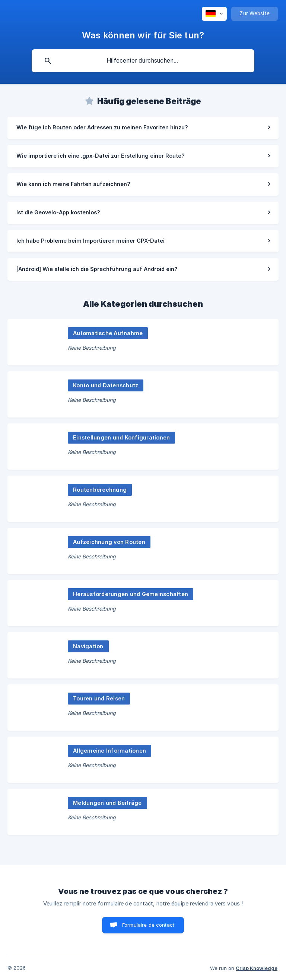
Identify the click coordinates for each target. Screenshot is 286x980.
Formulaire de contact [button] (148, 925)
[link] (143, 128)
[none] (214, 14)
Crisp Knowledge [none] (257, 968)
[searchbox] (143, 61)
